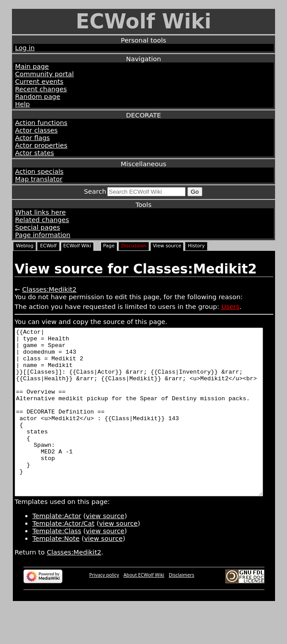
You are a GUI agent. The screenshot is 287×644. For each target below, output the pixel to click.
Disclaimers (182, 608)
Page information (43, 235)
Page (109, 246)
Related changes (42, 220)
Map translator (39, 179)
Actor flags (32, 138)
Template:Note (56, 572)
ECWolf (48, 246)
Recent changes (41, 89)
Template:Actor (57, 549)
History (196, 246)
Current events (39, 81)
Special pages (38, 227)
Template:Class (57, 564)
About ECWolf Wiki (144, 608)
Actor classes (36, 130)
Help (22, 104)
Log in (25, 48)
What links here (40, 212)
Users (231, 306)
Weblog (25, 246)
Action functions (41, 123)
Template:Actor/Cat (63, 556)
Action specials (39, 171)
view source (105, 549)
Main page (32, 66)
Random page (38, 96)
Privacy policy (104, 608)
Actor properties (41, 145)
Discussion (134, 246)
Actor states (35, 153)
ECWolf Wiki (143, 21)
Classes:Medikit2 (49, 289)
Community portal (45, 74)
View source (167, 246)
